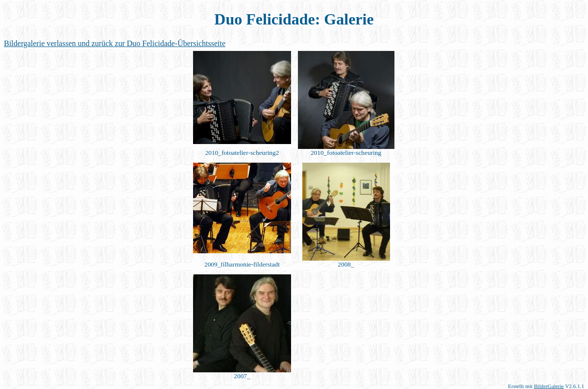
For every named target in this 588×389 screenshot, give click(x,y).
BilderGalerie (549, 386)
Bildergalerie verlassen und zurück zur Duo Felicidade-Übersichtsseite (115, 43)
